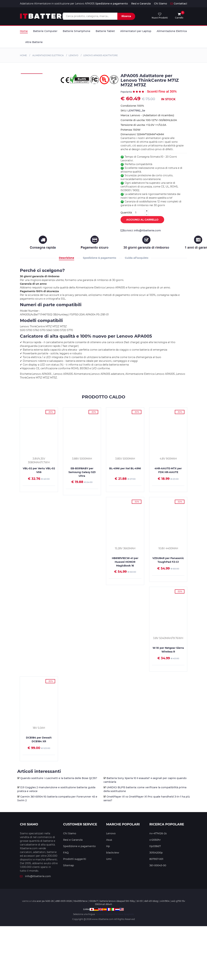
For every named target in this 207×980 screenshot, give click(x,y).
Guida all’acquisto (137, 258)
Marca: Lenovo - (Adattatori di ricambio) (147, 115)
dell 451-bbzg (151, 901)
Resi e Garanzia (141, 4)
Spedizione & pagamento (99, 258)
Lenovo (73, 55)
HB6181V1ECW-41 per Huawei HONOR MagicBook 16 (125, 562)
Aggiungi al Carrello (140, 220)
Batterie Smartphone (77, 31)
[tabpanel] (32, 74)
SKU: (133, 110)
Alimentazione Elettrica (172, 31)
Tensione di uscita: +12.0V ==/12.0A (143, 125)
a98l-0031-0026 (63, 901)
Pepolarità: (127, 92)
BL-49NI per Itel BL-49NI (125, 468)
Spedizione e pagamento (112, 4)
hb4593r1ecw (80, 901)
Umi (109, 859)
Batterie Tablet (105, 31)
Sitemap (69, 865)
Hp (108, 846)
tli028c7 (94, 901)
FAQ (66, 853)
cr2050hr (155, 840)
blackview (113, 853)
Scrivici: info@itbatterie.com (141, 230)
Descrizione (67, 258)
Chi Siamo (160, 4)
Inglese (109, 914)
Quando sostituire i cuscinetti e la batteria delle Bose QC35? (59, 778)
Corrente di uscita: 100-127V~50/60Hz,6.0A (149, 120)
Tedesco (100, 914)
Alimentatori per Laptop (136, 31)
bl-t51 (140, 901)
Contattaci (179, 4)
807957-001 (156, 859)
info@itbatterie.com (35, 876)
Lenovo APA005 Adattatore (100, 55)
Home (24, 31)
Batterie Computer (45, 31)
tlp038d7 (155, 846)
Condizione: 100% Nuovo (132, 106)
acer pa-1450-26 (45, 901)
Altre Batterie (34, 42)
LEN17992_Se (136, 110)
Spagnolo (129, 914)
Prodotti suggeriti (75, 859)
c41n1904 (165, 901)
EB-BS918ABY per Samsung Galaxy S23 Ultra (82, 472)
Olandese (118, 914)
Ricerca (126, 16)
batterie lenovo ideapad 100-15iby (117, 901)
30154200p (156, 853)
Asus (109, 840)
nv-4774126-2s (158, 833)
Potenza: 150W (131, 130)
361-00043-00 (158, 865)
